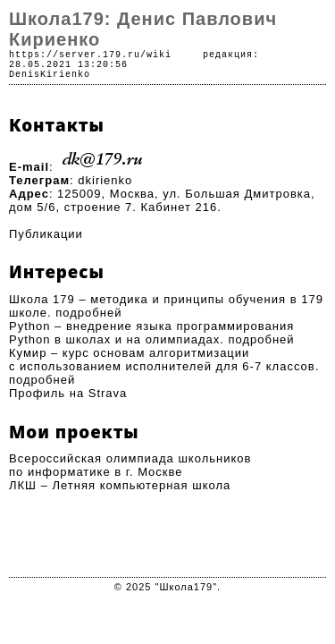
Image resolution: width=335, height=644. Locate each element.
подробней (88, 313)
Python (29, 326)
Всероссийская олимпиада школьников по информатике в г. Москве (130, 465)
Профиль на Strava (68, 393)
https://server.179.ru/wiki (90, 55)
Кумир (28, 353)
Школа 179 (42, 299)
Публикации (46, 234)
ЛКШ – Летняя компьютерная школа (120, 485)
